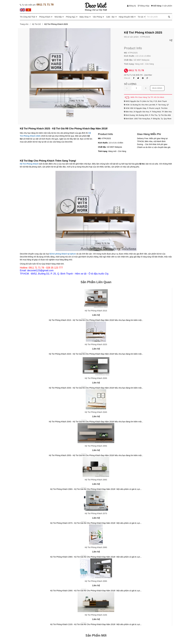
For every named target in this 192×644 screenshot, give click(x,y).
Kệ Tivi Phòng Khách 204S (96, 412)
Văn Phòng (97, 17)
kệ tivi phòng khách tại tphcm (63, 254)
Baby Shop (84, 17)
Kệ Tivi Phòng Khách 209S (96, 581)
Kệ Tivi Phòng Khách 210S (96, 615)
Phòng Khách (45, 17)
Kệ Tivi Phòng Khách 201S (96, 311)
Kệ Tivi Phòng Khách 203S (96, 378)
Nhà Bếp (58, 17)
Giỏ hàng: (162, 6)
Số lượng (130, 84)
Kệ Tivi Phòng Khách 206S (96, 480)
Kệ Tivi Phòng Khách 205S (96, 446)
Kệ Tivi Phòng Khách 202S (96, 344)
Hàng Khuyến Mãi (126, 17)
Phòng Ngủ (71, 17)
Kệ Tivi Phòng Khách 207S (96, 513)
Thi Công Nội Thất (27, 17)
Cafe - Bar (110, 17)
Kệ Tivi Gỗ (36, 24)
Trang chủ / (26, 24)
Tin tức (141, 17)
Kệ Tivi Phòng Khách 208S (96, 547)
